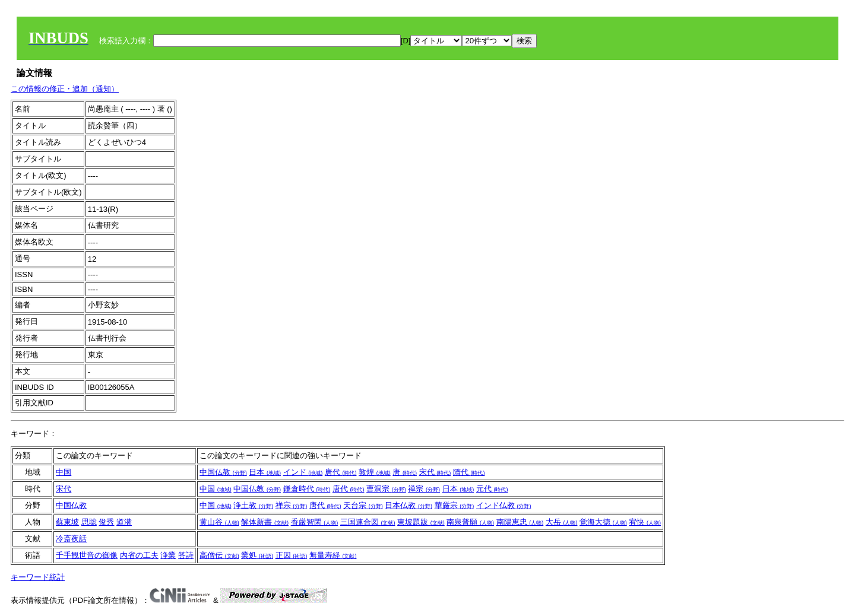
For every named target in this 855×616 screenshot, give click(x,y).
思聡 (89, 522)
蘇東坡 (67, 522)
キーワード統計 (38, 577)
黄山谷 (219, 522)
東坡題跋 (421, 522)
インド (303, 472)
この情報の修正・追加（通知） (65, 89)
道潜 (124, 522)
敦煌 (375, 472)
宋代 (435, 472)
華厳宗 (455, 505)
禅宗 (424, 489)
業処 (257, 555)
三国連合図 (368, 522)
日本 (265, 472)
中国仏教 (223, 472)
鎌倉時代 (307, 489)
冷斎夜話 (71, 539)
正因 (292, 555)
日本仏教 (408, 505)
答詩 (186, 555)
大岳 (562, 522)
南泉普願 (470, 522)
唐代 (341, 472)
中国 (64, 472)
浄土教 (253, 505)
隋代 (469, 472)
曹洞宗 (386, 489)
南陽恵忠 (520, 522)
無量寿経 (333, 555)
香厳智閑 (315, 522)
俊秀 (106, 522)
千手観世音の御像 (87, 555)
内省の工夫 (139, 555)
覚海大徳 (603, 522)
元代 (492, 489)
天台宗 (363, 505)
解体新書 (265, 522)
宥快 (645, 522)
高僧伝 (219, 555)
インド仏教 (504, 505)
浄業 (168, 555)
